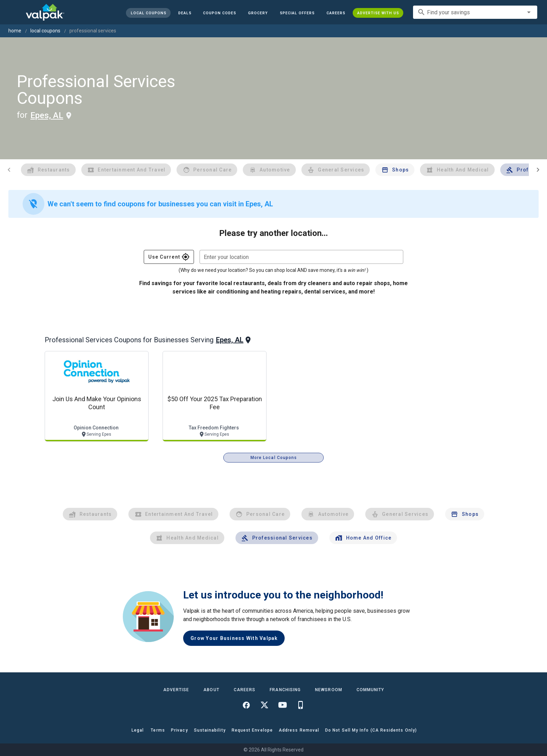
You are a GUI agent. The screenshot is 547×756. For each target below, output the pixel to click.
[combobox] (475, 12)
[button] (297, 13)
